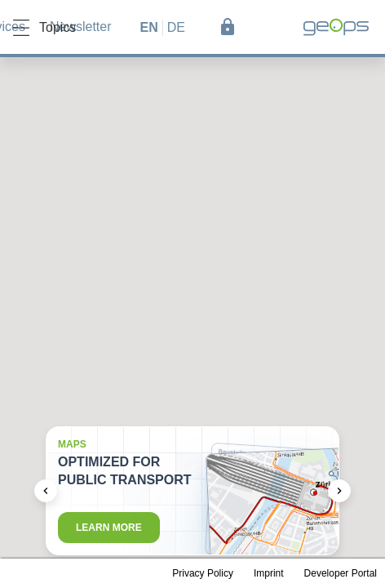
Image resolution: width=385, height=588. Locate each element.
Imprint (269, 573)
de (176, 27)
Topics (44, 28)
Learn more (109, 528)
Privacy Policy (203, 573)
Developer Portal (341, 573)
